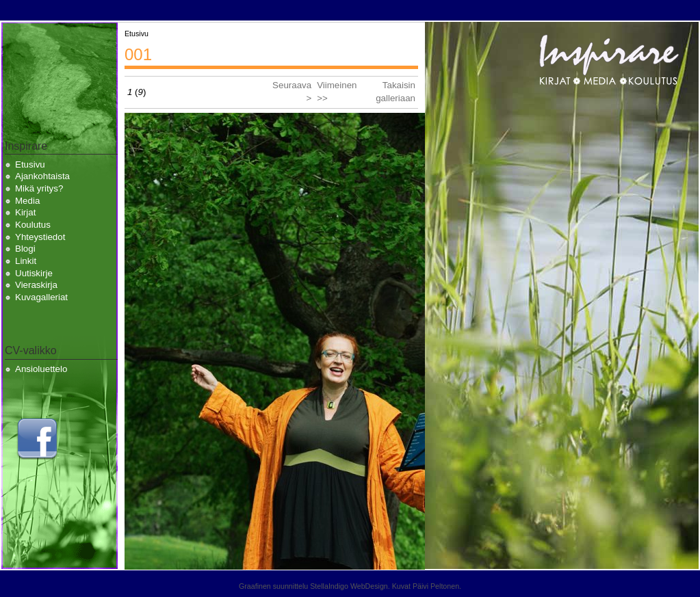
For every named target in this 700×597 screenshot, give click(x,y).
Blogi (25, 249)
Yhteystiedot (40, 237)
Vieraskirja (36, 285)
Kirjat (25, 212)
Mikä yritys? (39, 188)
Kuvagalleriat (41, 297)
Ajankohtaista (42, 176)
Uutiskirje (34, 273)
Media (27, 201)
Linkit (26, 261)
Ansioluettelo (41, 369)
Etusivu (30, 164)
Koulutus (33, 225)
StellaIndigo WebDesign (349, 586)
